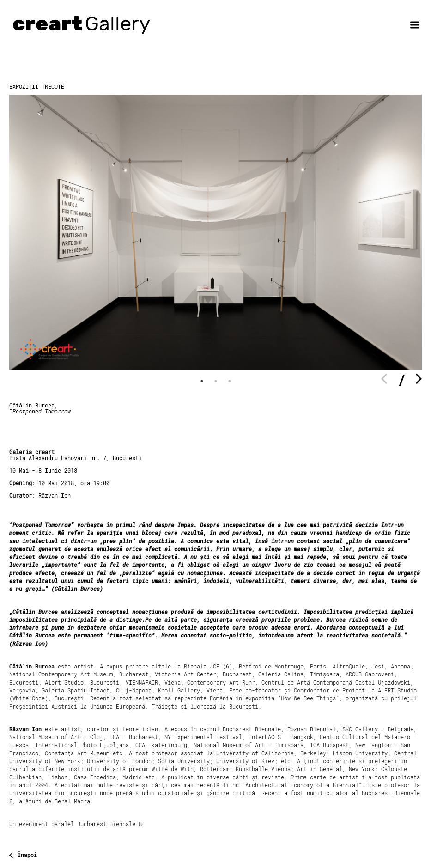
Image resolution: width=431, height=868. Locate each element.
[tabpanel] (215, 232)
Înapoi (27, 855)
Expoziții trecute (37, 86)
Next (419, 379)
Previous (384, 379)
